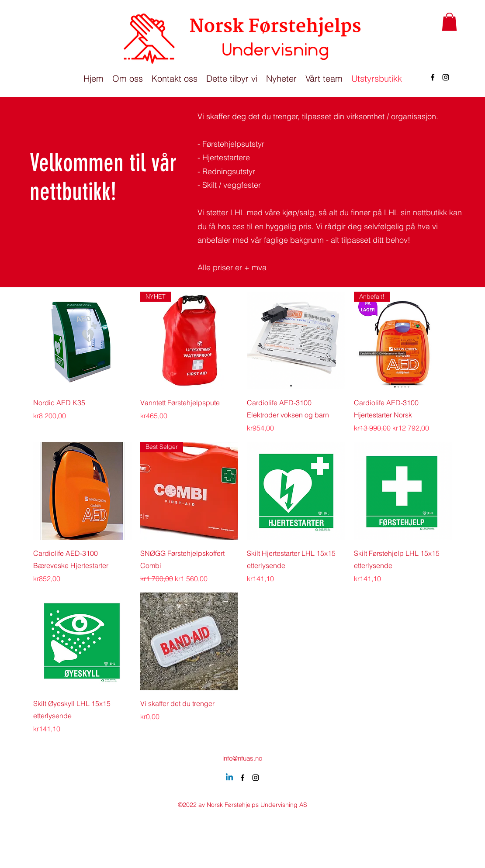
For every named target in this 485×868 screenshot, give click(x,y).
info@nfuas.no (242, 758)
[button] (449, 22)
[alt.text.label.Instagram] (446, 77)
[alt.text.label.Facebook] (433, 77)
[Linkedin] (229, 778)
